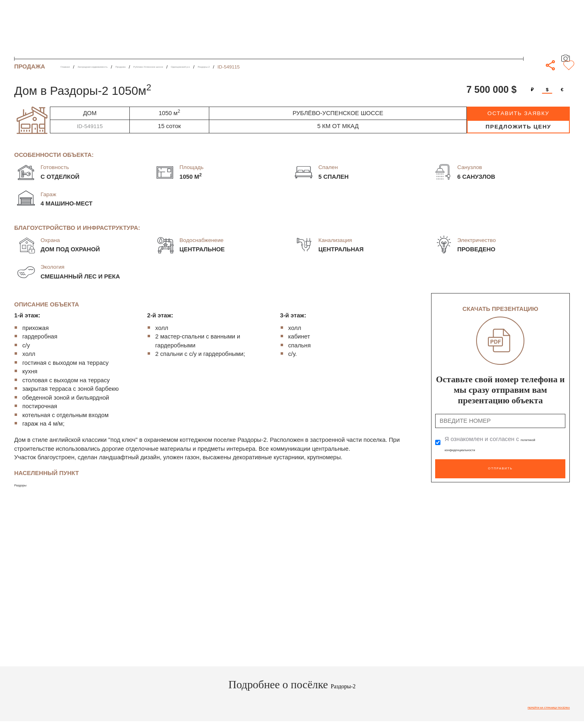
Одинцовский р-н (265, 67)
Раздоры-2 (303, 67)
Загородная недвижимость (116, 67)
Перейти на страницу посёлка (529, 709)
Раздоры (26, 484)
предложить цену (518, 127)
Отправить (500, 464)
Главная (70, 67)
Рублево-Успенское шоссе (209, 67)
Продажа (163, 67)
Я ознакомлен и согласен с (497, 443)
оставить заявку (519, 113)
